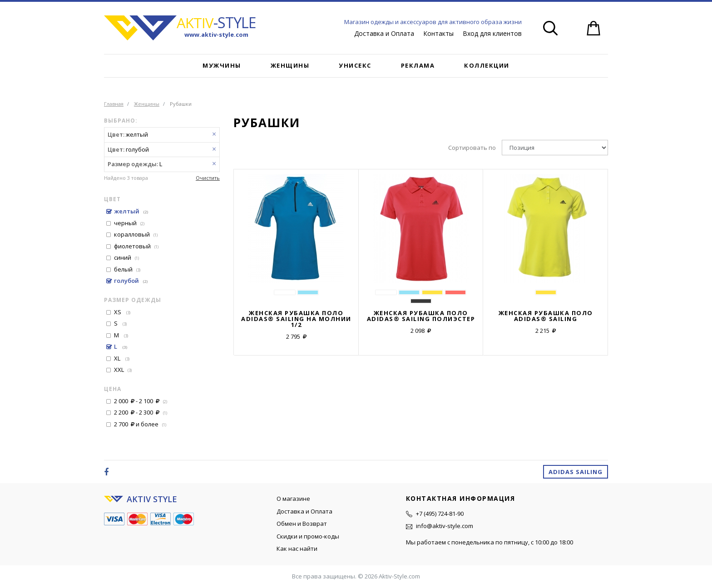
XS (122, 312)
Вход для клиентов (492, 33)
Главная (114, 104)
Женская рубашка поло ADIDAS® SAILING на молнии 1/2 (296, 319)
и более (140, 424)
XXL (123, 370)
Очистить (208, 178)
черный (129, 223)
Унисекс (355, 65)
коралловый (136, 234)
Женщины (290, 65)
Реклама (418, 65)
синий (126, 257)
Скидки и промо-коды (308, 536)
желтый (131, 211)
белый (127, 269)
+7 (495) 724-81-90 (440, 514)
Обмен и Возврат (302, 524)
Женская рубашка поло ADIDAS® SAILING (546, 316)
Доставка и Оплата (384, 33)
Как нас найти (297, 548)
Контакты (438, 33)
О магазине (293, 499)
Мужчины (222, 65)
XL (122, 358)
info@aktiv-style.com (445, 526)
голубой (131, 281)
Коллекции (487, 65)
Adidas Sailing (576, 472)
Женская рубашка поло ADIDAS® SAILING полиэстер (421, 316)
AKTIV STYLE (152, 499)
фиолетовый (136, 246)
